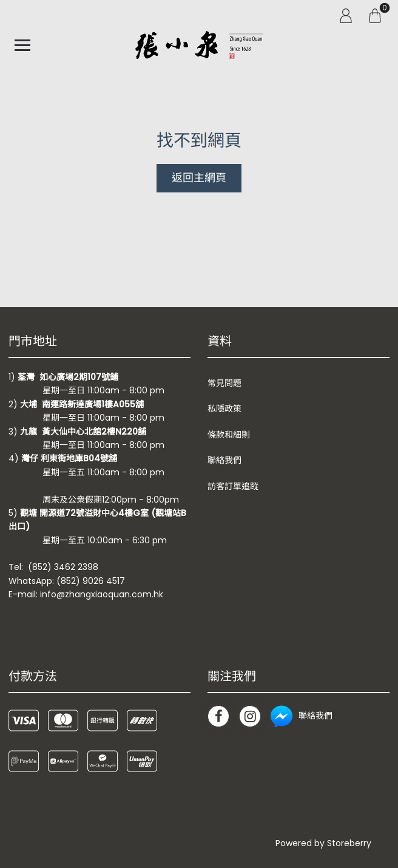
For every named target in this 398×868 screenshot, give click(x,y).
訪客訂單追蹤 (233, 486)
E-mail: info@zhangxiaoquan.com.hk (86, 594)
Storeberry (349, 843)
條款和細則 (229, 435)
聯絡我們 (224, 460)
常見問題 (224, 383)
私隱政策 (224, 409)
